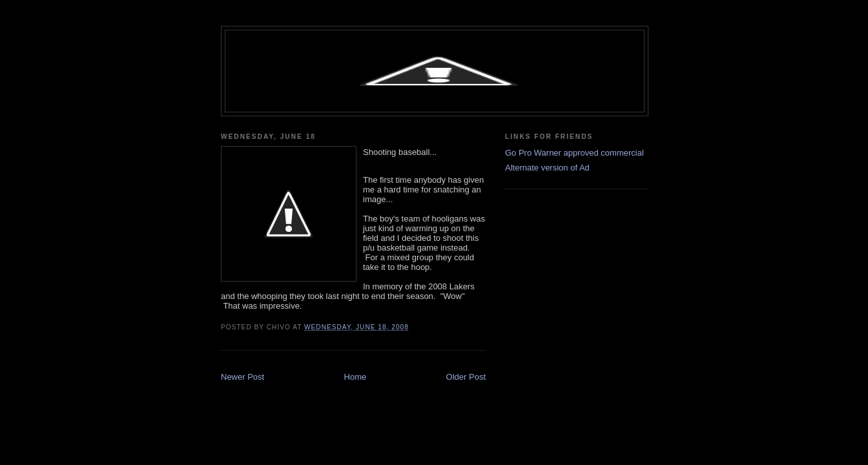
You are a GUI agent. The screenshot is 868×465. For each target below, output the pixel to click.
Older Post (466, 377)
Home (356, 377)
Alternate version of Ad (547, 168)
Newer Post (243, 377)
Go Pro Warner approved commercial (574, 153)
